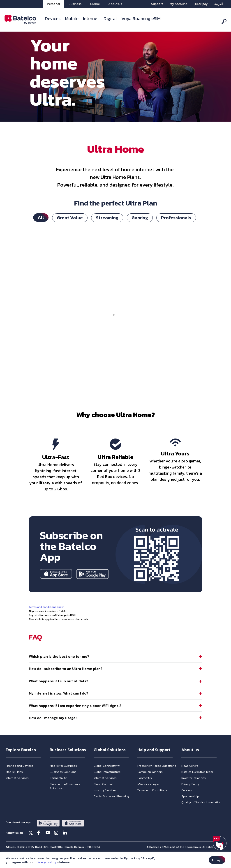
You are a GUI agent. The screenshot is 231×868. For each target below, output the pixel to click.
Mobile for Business (63, 776)
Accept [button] (217, 860)
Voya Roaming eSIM (141, 18)
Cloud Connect (104, 794)
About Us (115, 4)
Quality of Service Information (201, 812)
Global (95, 4)
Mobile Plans (14, 782)
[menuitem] (219, 4)
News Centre (190, 776)
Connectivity (58, 788)
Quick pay (201, 4)
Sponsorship (190, 806)
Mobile (72, 18)
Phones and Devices (20, 776)
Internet (91, 18)
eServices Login (148, 794)
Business (75, 4)
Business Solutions (63, 782)
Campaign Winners (150, 782)
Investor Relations (194, 788)
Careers (187, 800)
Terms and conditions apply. (46, 610)
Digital (110, 18)
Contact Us (145, 788)
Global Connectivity (107, 776)
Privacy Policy (191, 794)
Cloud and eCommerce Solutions (65, 796)
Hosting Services (105, 800)
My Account (178, 4)
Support (157, 4)
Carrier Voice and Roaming (111, 806)
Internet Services (17, 788)
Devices (53, 18)
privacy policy (45, 862)
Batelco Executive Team (197, 782)
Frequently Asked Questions (157, 776)
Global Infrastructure (107, 782)
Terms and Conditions (152, 800)
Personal (53, 4)
